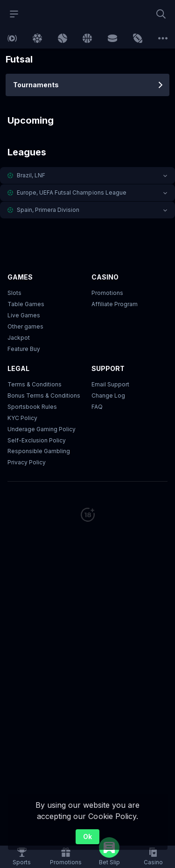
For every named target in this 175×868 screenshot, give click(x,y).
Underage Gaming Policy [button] (42, 429)
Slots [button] (14, 293)
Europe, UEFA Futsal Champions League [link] (72, 192)
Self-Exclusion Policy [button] (37, 440)
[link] (12, 38)
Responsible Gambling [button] (39, 451)
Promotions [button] (107, 293)
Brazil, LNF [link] (31, 175)
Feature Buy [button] (24, 349)
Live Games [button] (24, 315)
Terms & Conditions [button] (35, 384)
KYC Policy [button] (22, 418)
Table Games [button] (26, 304)
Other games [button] (25, 326)
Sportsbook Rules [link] (32, 407)
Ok (87, 836)
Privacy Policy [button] (27, 462)
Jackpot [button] (19, 338)
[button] (87, 175)
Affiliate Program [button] (115, 304)
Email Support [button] (110, 384)
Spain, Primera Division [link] (48, 210)
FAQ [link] (97, 407)
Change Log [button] (108, 395)
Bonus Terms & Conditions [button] (44, 395)
